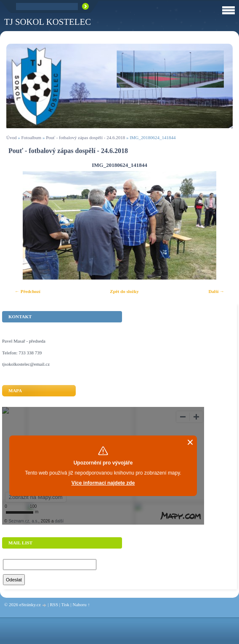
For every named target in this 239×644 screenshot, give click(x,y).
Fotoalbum (31, 137)
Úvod (11, 137)
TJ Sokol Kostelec (48, 22)
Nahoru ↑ (81, 604)
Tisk (65, 604)
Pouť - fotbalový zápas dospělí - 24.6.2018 (85, 137)
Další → (216, 291)
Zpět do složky (124, 291)
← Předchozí (28, 291)
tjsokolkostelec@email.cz (26, 364)
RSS (54, 604)
